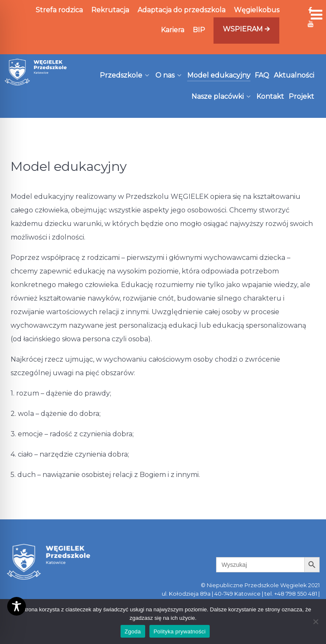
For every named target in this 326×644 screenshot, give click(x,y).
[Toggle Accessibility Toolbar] (17, 606)
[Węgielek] (36, 72)
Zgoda (133, 631)
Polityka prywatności (180, 631)
